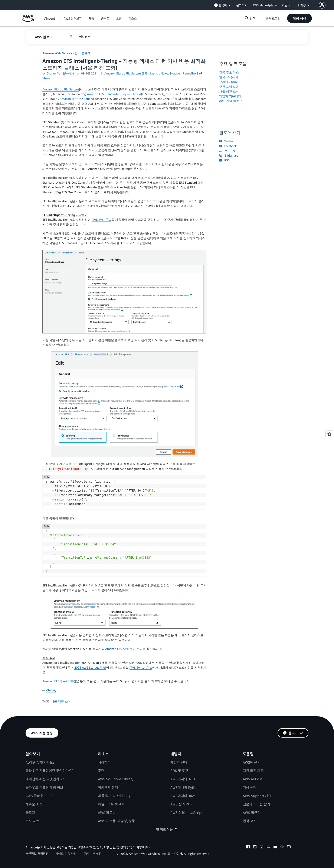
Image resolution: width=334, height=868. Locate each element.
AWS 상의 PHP (181, 804)
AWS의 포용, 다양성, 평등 (117, 821)
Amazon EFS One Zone (75, 99)
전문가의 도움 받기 (256, 804)
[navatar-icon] (322, 5)
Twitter (227, 141)
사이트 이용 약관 (66, 854)
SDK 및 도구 (179, 771)
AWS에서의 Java (183, 796)
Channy (51, 690)
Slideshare (229, 155)
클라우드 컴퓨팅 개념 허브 (44, 787)
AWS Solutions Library (116, 779)
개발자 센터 (179, 762)
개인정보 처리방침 (37, 854)
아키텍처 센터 (108, 787)
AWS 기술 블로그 (231, 101)
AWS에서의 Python (185, 787)
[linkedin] (255, 847)
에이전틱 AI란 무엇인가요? (45, 779)
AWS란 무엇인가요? (40, 762)
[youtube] (275, 847)
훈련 (101, 771)
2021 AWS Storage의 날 (90, 667)
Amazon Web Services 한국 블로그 (66, 53)
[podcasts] (282, 847)
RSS (224, 160)
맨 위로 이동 (167, 829)
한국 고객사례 (229, 77)
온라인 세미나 (229, 82)
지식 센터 (250, 787)
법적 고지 (250, 821)
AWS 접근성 (252, 812)
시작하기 (104, 762)
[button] (326, 5)
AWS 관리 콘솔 (101, 220)
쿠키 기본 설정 (92, 854)
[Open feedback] (329, 434)
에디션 (83, 37)
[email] (289, 847)
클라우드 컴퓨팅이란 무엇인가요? (50, 771)
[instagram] (262, 847)
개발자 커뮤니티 (230, 96)
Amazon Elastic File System (61, 89)
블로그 (30, 812)
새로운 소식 (34, 804)
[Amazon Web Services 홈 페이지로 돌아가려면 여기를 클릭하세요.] (28, 21)
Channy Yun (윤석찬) (60, 73)
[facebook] (248, 847)
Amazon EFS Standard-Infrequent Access (114, 94)
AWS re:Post (252, 779)
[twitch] (268, 847)
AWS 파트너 (107, 812)
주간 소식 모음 (229, 87)
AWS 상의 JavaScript (186, 812)
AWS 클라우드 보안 (40, 796)
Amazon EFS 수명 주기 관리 (124, 649)
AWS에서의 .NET (183, 779)
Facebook (228, 146)
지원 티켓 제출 (253, 771)
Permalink (189, 73)
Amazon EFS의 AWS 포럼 (59, 681)
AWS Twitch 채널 (141, 667)
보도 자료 (32, 821)
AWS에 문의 (252, 762)
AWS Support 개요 (257, 796)
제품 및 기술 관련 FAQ (114, 796)
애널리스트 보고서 (111, 804)
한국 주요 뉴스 (229, 72)
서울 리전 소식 (61, 701)
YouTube (227, 151)
